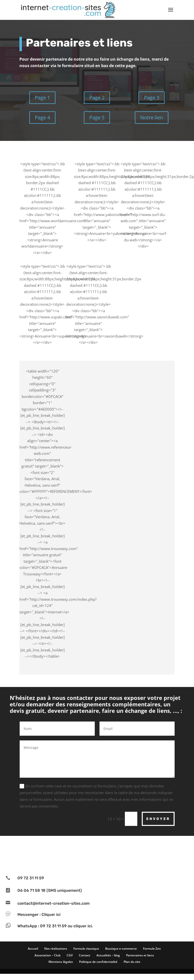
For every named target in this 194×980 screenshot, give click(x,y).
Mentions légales (61, 962)
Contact (85, 955)
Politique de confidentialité (98, 962)
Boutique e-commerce (121, 949)
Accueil (33, 949)
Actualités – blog (108, 955)
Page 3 (152, 98)
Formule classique (86, 949)
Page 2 (97, 98)
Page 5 (97, 117)
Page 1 (42, 98)
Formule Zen (152, 949)
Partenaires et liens (140, 955)
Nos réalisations (56, 949)
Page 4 (42, 117)
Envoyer (158, 819)
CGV (70, 955)
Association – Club (48, 955)
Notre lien (152, 117)
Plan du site (132, 962)
